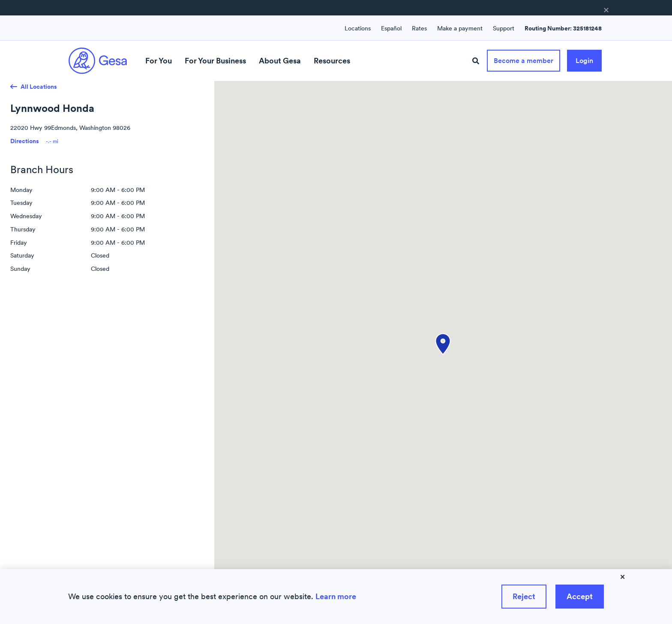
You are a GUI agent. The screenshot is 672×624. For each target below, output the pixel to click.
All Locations (39, 87)
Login (584, 60)
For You (159, 61)
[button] (443, 344)
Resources (332, 61)
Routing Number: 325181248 (563, 28)
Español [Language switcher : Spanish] (391, 28)
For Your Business (215, 61)
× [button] (606, 9)
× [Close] (622, 576)
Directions (25, 141)
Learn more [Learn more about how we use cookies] (336, 596)
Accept (580, 596)
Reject (524, 596)
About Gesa (280, 61)
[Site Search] (476, 61)
